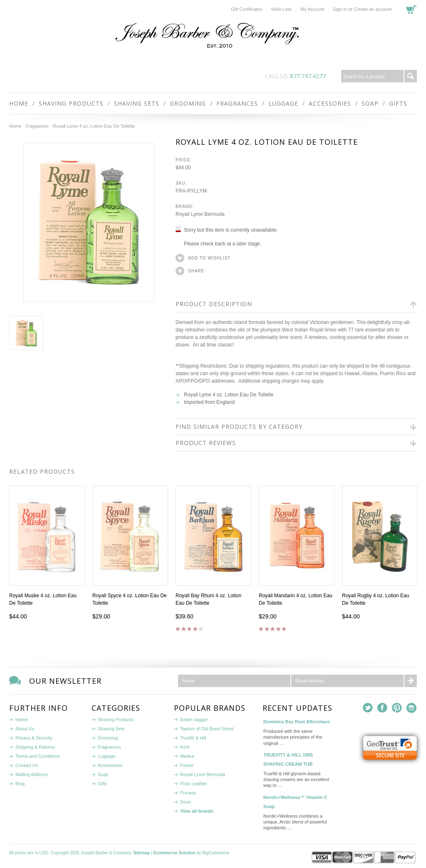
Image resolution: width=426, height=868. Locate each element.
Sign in (340, 9)
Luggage (283, 103)
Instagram (412, 708)
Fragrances (237, 103)
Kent (185, 747)
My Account (312, 9)
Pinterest (397, 708)
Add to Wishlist (209, 258)
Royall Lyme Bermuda (203, 774)
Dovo (186, 802)
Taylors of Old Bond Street (207, 729)
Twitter (368, 708)
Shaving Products (71, 103)
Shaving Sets (137, 103)
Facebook (383, 708)
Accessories (330, 103)
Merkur (187, 756)
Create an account (373, 9)
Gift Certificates (246, 9)
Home (15, 126)
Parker (187, 765)
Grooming (188, 103)
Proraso (188, 793)
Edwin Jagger (194, 720)
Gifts (398, 103)
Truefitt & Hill (193, 738)
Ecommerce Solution (175, 853)
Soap (370, 103)
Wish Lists (281, 9)
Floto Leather (194, 784)
